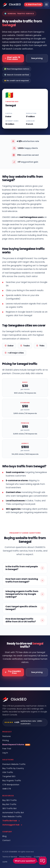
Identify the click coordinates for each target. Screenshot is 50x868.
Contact (6, 840)
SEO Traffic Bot (9, 809)
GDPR (5, 862)
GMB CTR (7, 789)
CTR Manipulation (11, 785)
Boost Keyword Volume (16, 745)
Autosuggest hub (12, 825)
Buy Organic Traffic (12, 781)
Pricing (6, 741)
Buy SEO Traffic (10, 800)
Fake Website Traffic (12, 817)
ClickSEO (13, 852)
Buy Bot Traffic (9, 804)
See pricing (37, 58)
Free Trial (7, 749)
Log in (5, 753)
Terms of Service (10, 857)
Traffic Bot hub (11, 821)
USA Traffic (8, 772)
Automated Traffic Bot (13, 813)
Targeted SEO (9, 777)
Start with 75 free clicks (12, 58)
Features (7, 736)
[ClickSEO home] (15, 699)
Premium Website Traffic (14, 764)
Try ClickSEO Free (13, 672)
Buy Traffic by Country (13, 768)
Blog (4, 836)
